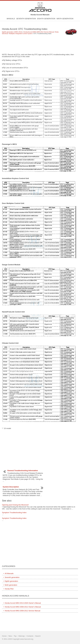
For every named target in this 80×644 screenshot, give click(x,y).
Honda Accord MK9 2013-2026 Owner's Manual (23, 603)
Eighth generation (46, 19)
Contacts (30, 636)
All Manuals (9, 573)
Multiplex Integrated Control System (21, 34)
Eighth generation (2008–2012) (12, 32)
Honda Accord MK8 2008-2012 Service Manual (39, 32)
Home (4, 636)
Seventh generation (26, 19)
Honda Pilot (9, 589)
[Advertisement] (40, 44)
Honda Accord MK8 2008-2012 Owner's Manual (23, 607)
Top (15, 636)
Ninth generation (65, 19)
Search (38, 636)
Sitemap (22, 636)
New (10, 636)
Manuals (11, 19)
